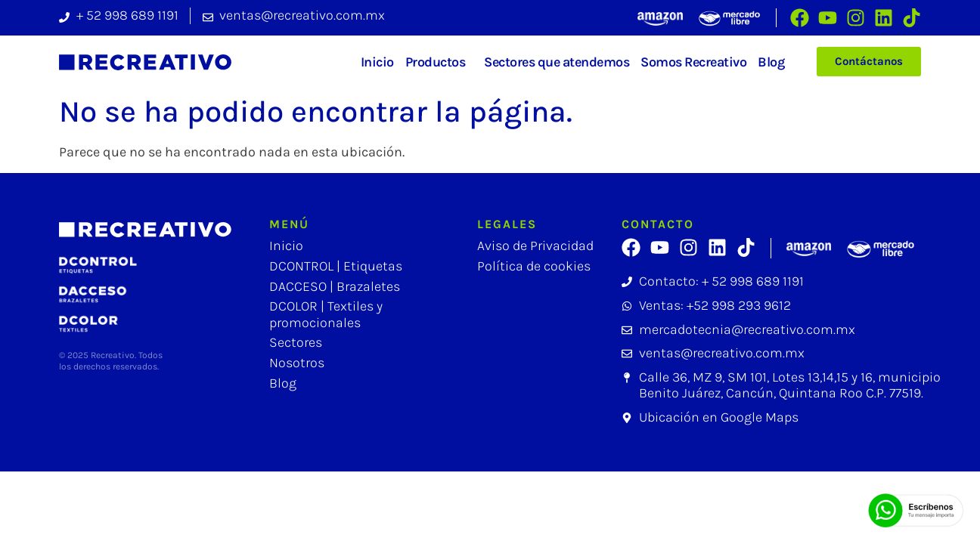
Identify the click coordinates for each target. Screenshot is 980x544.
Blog (771, 62)
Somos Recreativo (693, 62)
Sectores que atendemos (557, 62)
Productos (439, 62)
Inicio (377, 62)
